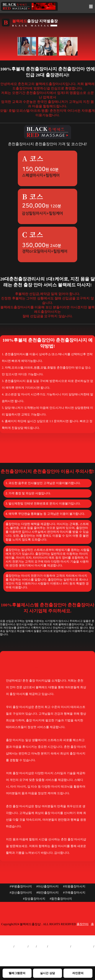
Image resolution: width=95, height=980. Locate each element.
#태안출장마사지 (47, 893)
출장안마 (83, 924)
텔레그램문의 (17, 973)
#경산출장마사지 (21, 893)
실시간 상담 (47, 973)
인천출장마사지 (82, 946)
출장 (32, 946)
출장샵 (42, 946)
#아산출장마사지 (47, 886)
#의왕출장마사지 (74, 886)
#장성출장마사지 (34, 899)
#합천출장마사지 (61, 899)
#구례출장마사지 (74, 893)
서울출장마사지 (59, 946)
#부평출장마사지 (21, 886)
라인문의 (78, 973)
